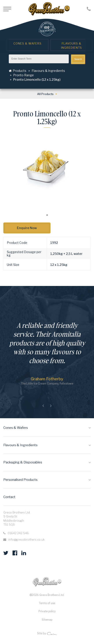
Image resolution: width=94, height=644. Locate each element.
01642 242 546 (18, 533)
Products (18, 71)
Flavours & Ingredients (71, 46)
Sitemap (47, 620)
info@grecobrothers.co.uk (26, 539)
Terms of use (47, 603)
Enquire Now (27, 228)
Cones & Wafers (27, 43)
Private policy (47, 611)
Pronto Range (23, 75)
